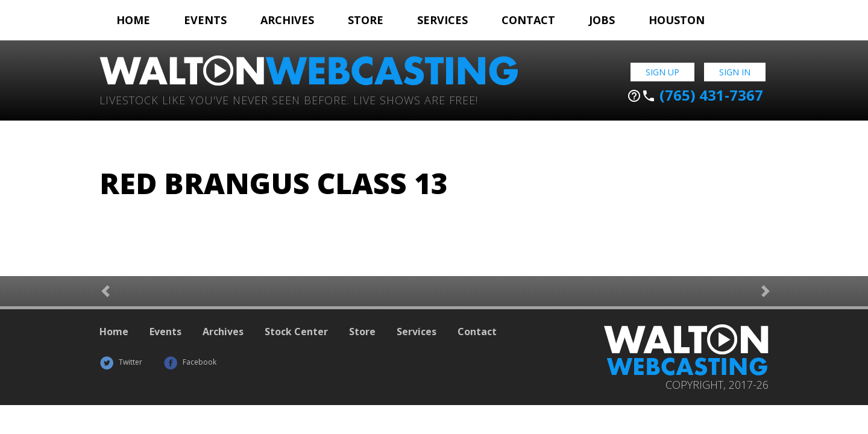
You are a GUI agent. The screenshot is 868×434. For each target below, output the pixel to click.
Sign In (735, 72)
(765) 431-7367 (695, 95)
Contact (528, 20)
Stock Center (296, 332)
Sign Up (662, 72)
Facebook (190, 362)
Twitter (121, 362)
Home (133, 20)
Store (366, 20)
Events (205, 20)
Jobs (602, 20)
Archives (287, 20)
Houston (677, 20)
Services (442, 20)
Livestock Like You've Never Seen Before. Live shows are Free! (289, 99)
